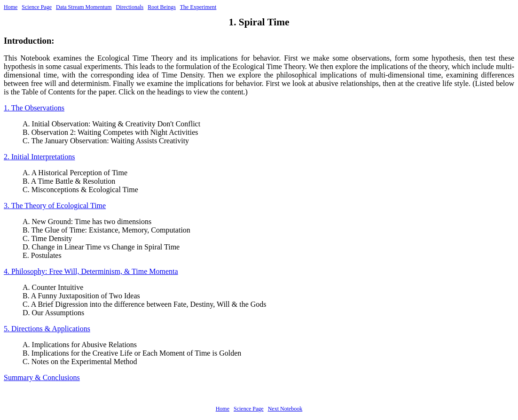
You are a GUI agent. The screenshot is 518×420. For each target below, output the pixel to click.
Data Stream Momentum (84, 7)
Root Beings (162, 7)
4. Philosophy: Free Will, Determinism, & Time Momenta (91, 271)
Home (11, 7)
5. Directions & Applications (47, 329)
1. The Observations (34, 108)
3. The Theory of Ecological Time (55, 206)
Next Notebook (285, 409)
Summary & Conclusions (42, 377)
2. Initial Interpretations (39, 157)
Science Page (37, 7)
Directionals (130, 7)
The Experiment (198, 7)
